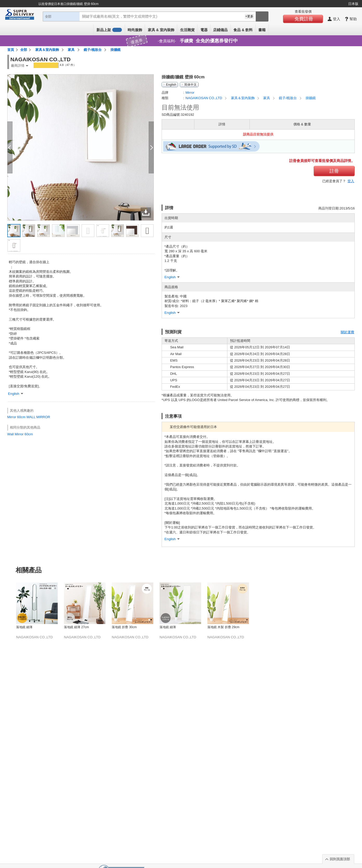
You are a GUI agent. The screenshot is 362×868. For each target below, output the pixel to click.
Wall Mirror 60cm (20, 434)
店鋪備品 (220, 30)
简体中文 (190, 85)
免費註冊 (304, 19)
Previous (8, 598)
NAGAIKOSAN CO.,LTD (204, 98)
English (171, 85)
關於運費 (347, 332)
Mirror (12, 417)
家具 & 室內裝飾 (161, 30)
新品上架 (109, 30)
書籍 (262, 30)
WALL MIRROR (38, 417)
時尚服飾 (135, 30)
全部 (24, 50)
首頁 (11, 50)
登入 (351, 181)
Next (354, 598)
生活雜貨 (187, 30)
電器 (204, 30)
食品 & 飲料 (243, 30)
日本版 (353, 4)
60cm (21, 417)
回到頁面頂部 (340, 859)
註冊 (334, 171)
